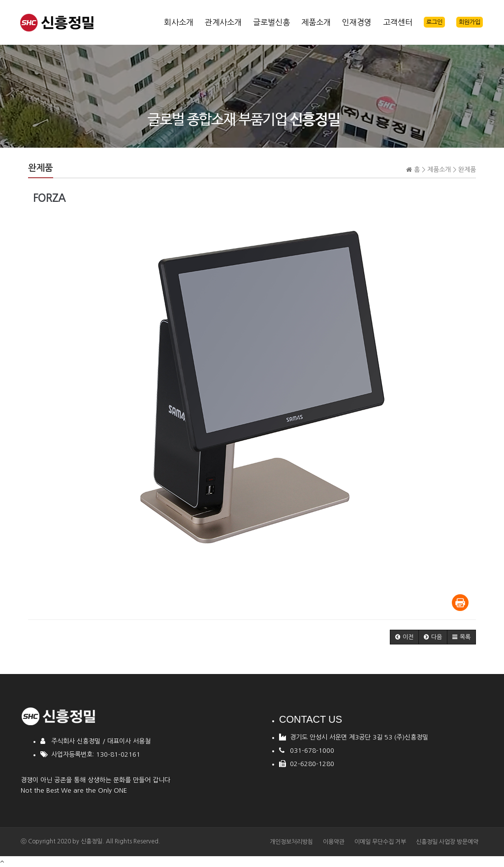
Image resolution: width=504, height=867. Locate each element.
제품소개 (316, 22)
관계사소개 (223, 22)
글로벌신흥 (271, 22)
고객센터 (398, 22)
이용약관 (334, 842)
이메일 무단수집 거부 (380, 842)
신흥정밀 (92, 841)
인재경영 (357, 22)
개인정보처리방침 (291, 842)
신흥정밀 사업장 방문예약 (447, 842)
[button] (404, 637)
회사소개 (179, 22)
